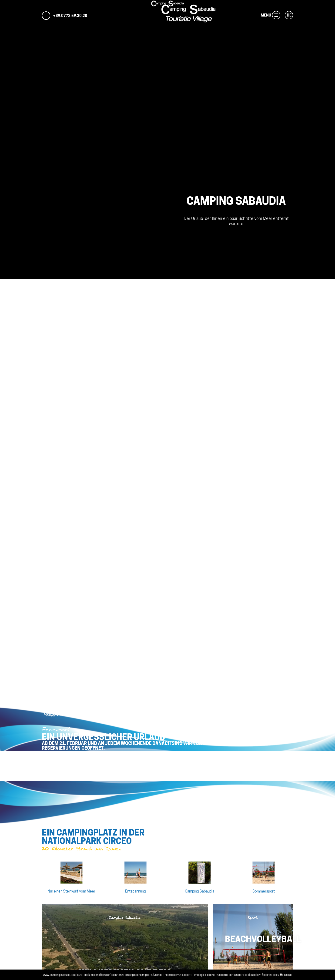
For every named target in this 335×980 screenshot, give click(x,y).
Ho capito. (286, 975)
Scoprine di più (270, 975)
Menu (275, 15)
